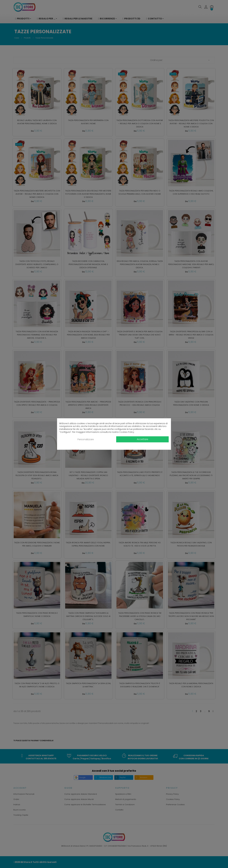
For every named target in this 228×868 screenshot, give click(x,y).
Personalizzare (86, 439)
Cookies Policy (127, 432)
